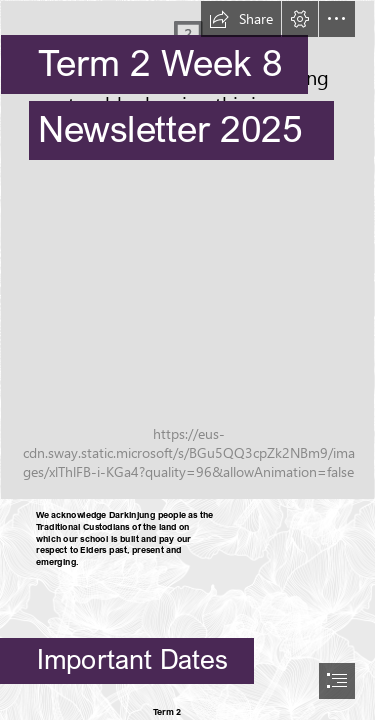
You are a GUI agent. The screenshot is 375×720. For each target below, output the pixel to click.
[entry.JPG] (187, 250)
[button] (241, 19)
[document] (187, 360)
